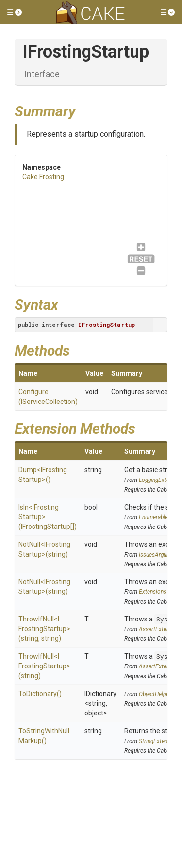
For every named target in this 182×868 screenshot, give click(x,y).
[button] (15, 12)
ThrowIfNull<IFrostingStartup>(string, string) (44, 629)
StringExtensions (160, 741)
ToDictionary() (40, 694)
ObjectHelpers (156, 694)
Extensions (153, 592)
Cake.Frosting (43, 177)
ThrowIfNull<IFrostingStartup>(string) (44, 666)
